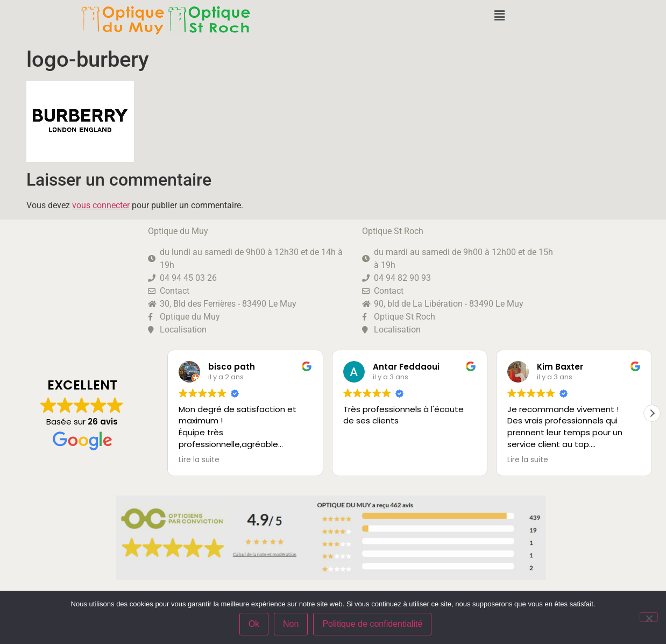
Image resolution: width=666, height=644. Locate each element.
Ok (254, 624)
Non (291, 624)
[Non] (649, 617)
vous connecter (101, 205)
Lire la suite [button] (199, 460)
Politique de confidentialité (373, 624)
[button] (499, 16)
